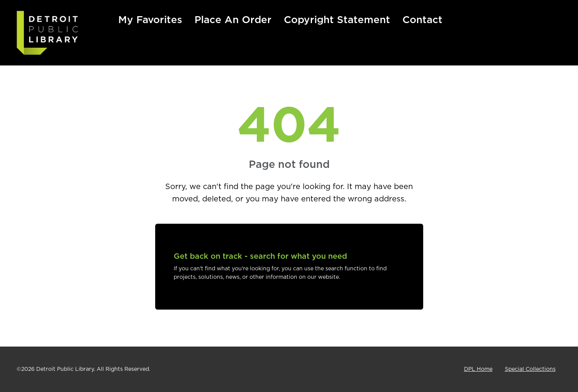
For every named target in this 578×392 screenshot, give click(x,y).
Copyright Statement (337, 20)
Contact (422, 20)
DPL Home (478, 369)
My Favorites (150, 20)
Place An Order (233, 20)
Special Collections (530, 369)
